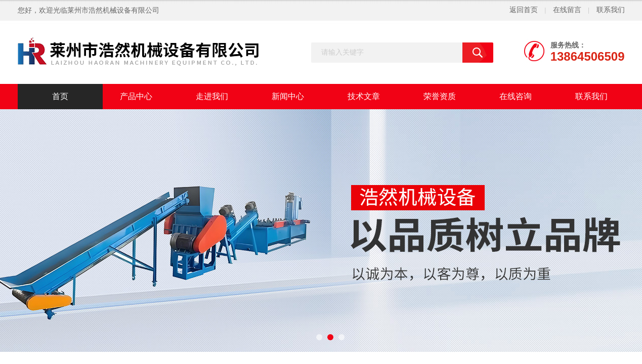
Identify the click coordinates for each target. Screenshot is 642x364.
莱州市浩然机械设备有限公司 (113, 10)
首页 (60, 96)
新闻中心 (288, 96)
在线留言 (567, 10)
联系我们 (611, 10)
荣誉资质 (440, 96)
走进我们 (212, 96)
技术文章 (364, 96)
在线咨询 (516, 96)
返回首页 (524, 10)
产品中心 (136, 96)
